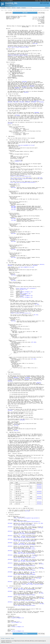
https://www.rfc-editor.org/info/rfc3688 (24, 525)
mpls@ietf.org (23, 289)
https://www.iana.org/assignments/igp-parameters (27, 518)
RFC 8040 (22, 544)
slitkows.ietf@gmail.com (26, 295)
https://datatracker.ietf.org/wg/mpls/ (26, 288)
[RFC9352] (41, 102)
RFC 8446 (23, 560)
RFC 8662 (14, 219)
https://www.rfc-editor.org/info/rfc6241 (24, 534)
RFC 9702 (40, 178)
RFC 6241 (22, 533)
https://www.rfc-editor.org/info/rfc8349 (24, 558)
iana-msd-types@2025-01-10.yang (26, 145)
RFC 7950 (16, 540)
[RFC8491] (10, 102)
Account (37, 1)
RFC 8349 (14, 275)
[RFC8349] (24, 87)
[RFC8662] (17, 88)
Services (14, 8)
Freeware (3, 8)
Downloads (44, 1)
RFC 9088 (14, 220)
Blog (48, 1)
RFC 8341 (32, 547)
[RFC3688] (10, 410)
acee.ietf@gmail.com (25, 294)
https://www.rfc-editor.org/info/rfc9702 (18, 47)
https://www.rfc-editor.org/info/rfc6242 (24, 537)
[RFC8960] (32, 86)
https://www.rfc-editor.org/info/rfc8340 (24, 590)
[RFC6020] (22, 420)
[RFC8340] (10, 123)
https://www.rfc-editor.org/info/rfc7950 (24, 541)
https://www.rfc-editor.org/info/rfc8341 (24, 549)
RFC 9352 (14, 234)
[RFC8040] (28, 378)
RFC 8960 (14, 280)
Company (24, 8)
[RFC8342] (26, 92)
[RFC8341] (39, 383)
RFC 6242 (23, 537)
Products (9, 8)
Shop (40, 1)
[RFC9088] (33, 102)
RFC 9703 (41, 13)
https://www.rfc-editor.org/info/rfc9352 (32, 584)
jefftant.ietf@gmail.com (26, 297)
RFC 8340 (20, 589)
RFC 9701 (9, 13)
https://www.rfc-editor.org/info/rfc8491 (24, 570)
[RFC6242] (27, 379)
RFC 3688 (41, 523)
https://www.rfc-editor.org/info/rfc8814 (24, 605)
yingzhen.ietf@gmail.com (26, 292)
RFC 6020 (41, 528)
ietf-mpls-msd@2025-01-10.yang (26, 267)
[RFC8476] (37, 101)
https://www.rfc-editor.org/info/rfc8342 (24, 553)
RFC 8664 (14, 208)
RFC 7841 (35, 44)
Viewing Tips (8, 638)
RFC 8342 (37, 304)
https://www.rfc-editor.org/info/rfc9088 (24, 580)
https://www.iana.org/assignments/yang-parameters (23, 182)
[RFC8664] (22, 102)
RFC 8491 (14, 206)
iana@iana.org (18, 161)
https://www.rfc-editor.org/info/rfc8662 (24, 595)
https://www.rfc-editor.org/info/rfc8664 (24, 600)
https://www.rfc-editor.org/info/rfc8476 (24, 566)
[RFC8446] (10, 381)
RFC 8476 (14, 207)
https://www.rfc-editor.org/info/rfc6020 (24, 530)
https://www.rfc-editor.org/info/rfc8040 (24, 545)
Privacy (12, 638)
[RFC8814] (28, 102)
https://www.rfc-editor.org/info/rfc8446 (24, 561)
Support (18, 8)
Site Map (3, 638)
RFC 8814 (14, 210)
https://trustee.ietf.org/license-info (18, 55)
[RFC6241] (16, 378)
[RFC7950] (24, 82)
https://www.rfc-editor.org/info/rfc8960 (24, 575)
